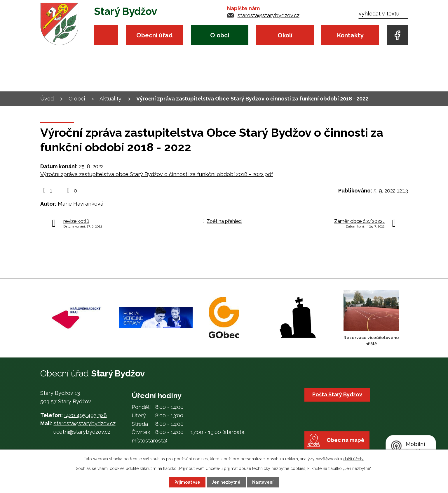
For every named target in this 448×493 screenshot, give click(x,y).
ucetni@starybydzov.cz (82, 432)
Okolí (285, 35)
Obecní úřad (155, 35)
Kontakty (350, 35)
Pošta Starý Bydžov (337, 394)
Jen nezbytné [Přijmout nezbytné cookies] (226, 482)
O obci (220, 35)
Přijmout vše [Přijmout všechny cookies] (187, 482)
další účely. (354, 459)
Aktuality (110, 99)
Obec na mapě (345, 440)
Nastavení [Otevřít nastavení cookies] (263, 482)
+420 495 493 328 (85, 415)
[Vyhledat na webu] (383, 14)
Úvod (106, 35)
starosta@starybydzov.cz (269, 15)
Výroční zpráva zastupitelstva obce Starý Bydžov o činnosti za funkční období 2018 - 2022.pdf (157, 174)
